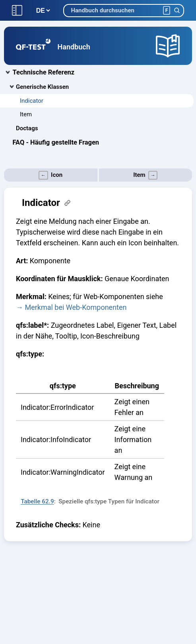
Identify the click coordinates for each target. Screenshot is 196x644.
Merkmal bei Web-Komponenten (76, 307)
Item (26, 114)
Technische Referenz (44, 72)
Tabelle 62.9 (37, 501)
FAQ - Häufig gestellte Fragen (56, 142)
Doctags (27, 128)
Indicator (32, 101)
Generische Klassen (42, 87)
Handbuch (74, 47)
